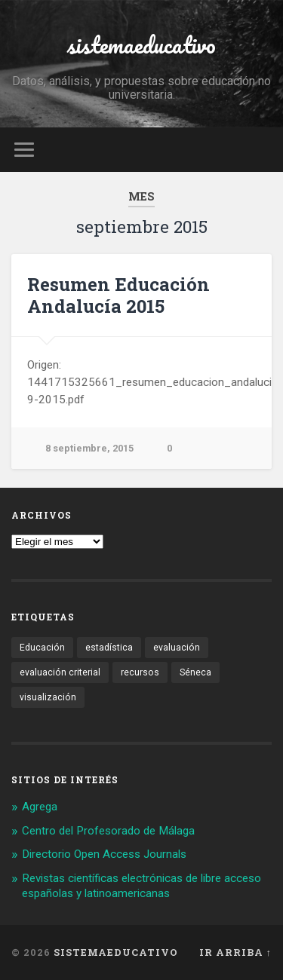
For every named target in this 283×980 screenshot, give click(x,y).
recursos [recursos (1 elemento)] (140, 672)
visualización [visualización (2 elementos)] (48, 697)
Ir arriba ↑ (235, 952)
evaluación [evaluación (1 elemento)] (177, 648)
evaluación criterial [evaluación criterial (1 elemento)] (60, 672)
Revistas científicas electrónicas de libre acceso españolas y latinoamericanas (141, 886)
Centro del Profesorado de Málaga (108, 831)
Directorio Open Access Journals (104, 854)
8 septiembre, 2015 (89, 448)
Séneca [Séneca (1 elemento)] (195, 672)
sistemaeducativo (141, 45)
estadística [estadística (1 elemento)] (109, 648)
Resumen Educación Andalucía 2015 (118, 295)
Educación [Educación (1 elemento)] (42, 648)
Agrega (40, 807)
